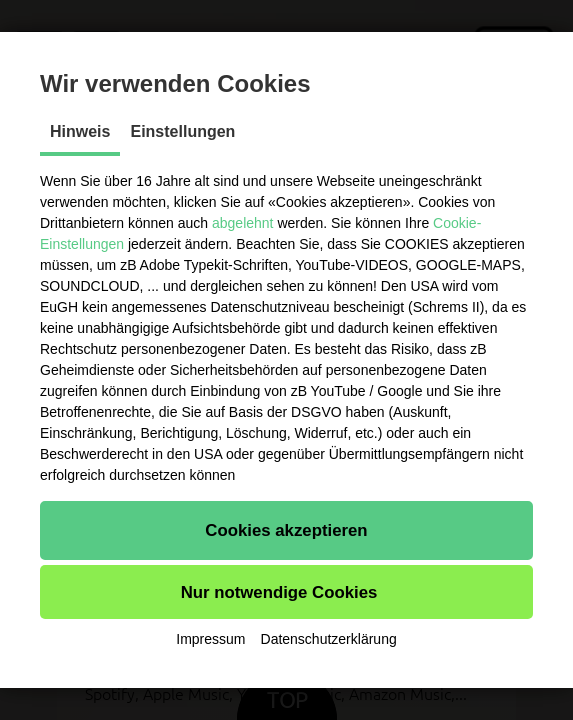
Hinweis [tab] (80, 131)
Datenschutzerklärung (329, 639)
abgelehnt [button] (243, 223)
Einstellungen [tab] (182, 131)
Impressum (210, 639)
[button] (286, 530)
